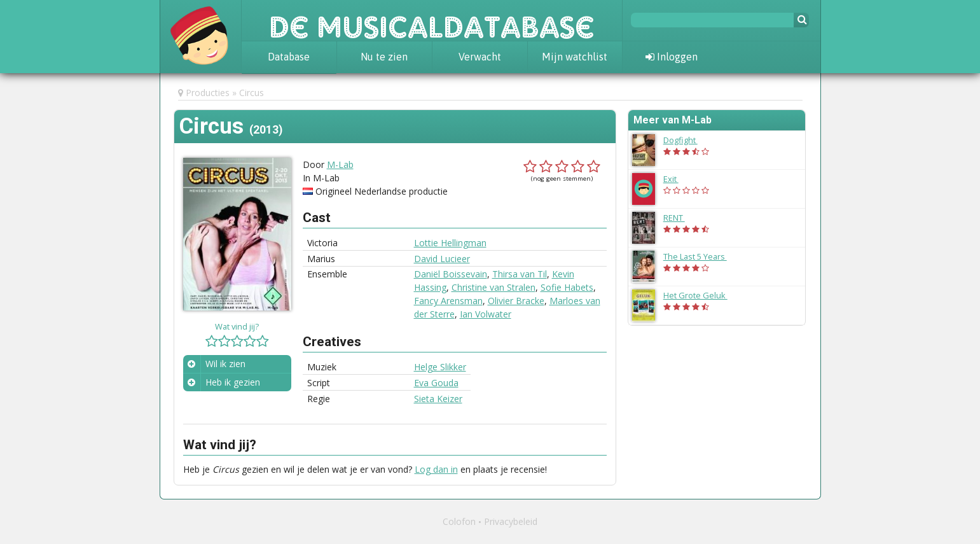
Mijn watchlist (575, 57)
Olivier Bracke (516, 301)
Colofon (459, 521)
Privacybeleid (511, 521)
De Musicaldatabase (432, 20)
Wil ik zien (225, 364)
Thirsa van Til (520, 274)
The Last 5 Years (701, 256)
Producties (208, 93)
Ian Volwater (486, 314)
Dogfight (687, 140)
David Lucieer (442, 259)
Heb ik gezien (233, 382)
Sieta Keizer (438, 399)
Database (289, 57)
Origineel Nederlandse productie (382, 191)
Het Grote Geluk (702, 295)
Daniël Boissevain (451, 274)
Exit (677, 179)
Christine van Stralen (493, 287)
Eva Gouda (436, 383)
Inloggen (672, 57)
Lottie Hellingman (450, 243)
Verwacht (480, 57)
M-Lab (340, 164)
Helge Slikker (440, 367)
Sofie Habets (567, 287)
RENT (680, 218)
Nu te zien (384, 57)
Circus (252, 93)
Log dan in (436, 469)
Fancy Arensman (448, 301)
